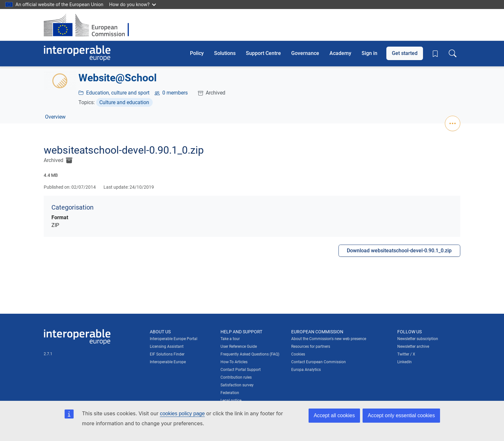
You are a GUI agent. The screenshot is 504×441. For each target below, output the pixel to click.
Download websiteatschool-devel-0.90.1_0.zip (399, 251)
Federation (230, 393)
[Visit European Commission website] (90, 25)
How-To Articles (234, 362)
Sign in (369, 53)
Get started (405, 53)
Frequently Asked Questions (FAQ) (250, 354)
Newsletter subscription (418, 339)
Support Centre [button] (263, 53)
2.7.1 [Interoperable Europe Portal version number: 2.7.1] (48, 354)
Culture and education (124, 102)
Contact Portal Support (241, 370)
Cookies (298, 354)
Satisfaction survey (237, 385)
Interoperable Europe (168, 362)
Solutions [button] (225, 53)
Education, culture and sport (118, 93)
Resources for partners (311, 346)
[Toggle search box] (453, 53)
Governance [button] (305, 53)
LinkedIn (405, 362)
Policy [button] (197, 53)
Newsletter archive (413, 346)
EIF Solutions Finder (167, 354)
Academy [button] (340, 53)
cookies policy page (182, 414)
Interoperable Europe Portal (174, 339)
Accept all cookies (334, 415)
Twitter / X (406, 354)
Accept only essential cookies (401, 415)
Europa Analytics (306, 370)
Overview (55, 117)
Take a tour (230, 339)
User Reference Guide (239, 346)
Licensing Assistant (167, 346)
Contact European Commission (319, 362)
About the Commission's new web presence (329, 339)
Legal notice (231, 401)
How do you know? (133, 4)
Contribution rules (236, 377)
